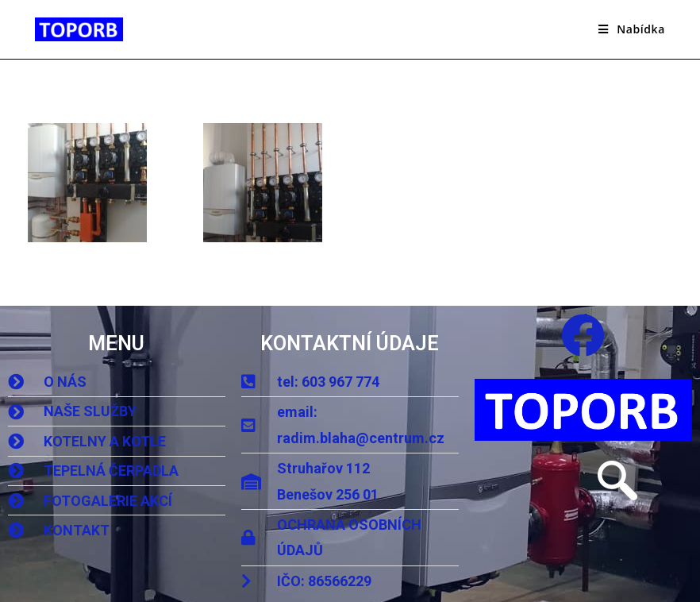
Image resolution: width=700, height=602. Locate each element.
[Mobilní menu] (632, 29)
